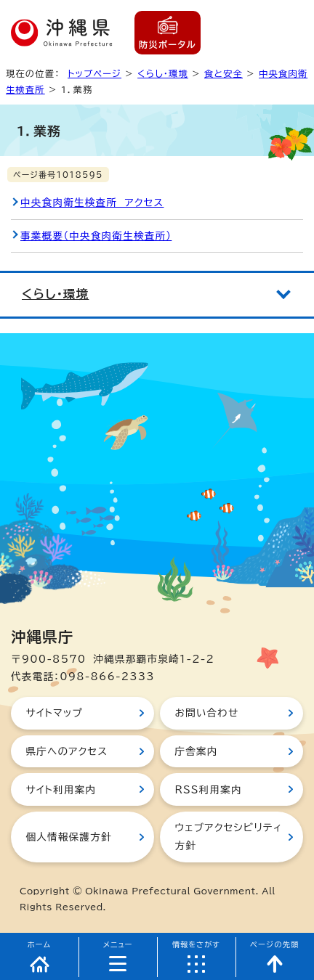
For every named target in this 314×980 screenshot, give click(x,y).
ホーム (40, 944)
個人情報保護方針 (68, 837)
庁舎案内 (196, 751)
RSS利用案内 (208, 790)
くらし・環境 (163, 73)
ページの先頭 (275, 944)
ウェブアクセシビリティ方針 (228, 836)
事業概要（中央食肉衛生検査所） (96, 236)
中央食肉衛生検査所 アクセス (92, 203)
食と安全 (224, 73)
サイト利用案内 (61, 790)
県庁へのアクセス (67, 751)
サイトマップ (54, 713)
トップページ (94, 73)
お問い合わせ (206, 713)
